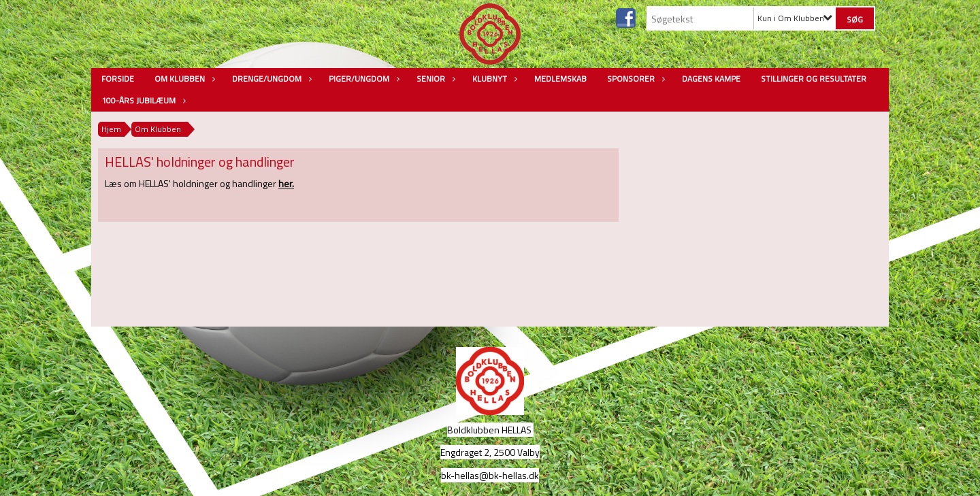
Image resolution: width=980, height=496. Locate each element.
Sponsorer (634, 79)
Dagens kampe (711, 79)
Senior (434, 79)
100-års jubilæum (142, 100)
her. (286, 183)
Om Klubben (183, 79)
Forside (118, 79)
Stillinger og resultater (814, 79)
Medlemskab (560, 79)
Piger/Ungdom (362, 79)
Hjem (111, 129)
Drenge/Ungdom (270, 79)
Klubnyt (493, 79)
